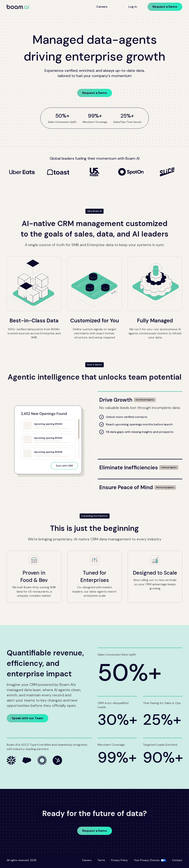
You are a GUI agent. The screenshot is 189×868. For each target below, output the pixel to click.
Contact (177, 860)
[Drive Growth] (140, 398)
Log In (133, 7)
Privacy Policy (119, 860)
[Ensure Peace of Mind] (140, 485)
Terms (101, 860)
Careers (102, 7)
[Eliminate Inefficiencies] (140, 465)
